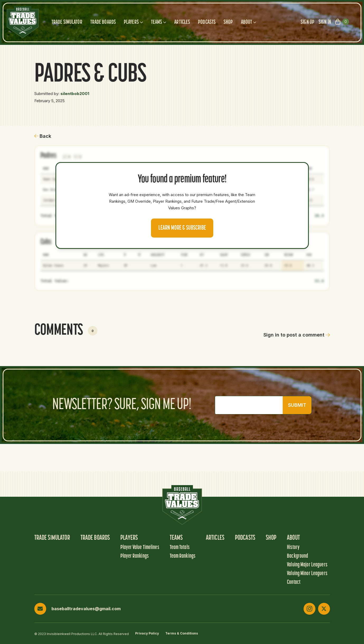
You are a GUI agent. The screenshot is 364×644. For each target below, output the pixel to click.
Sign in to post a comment (297, 335)
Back (43, 136)
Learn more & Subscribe (182, 228)
